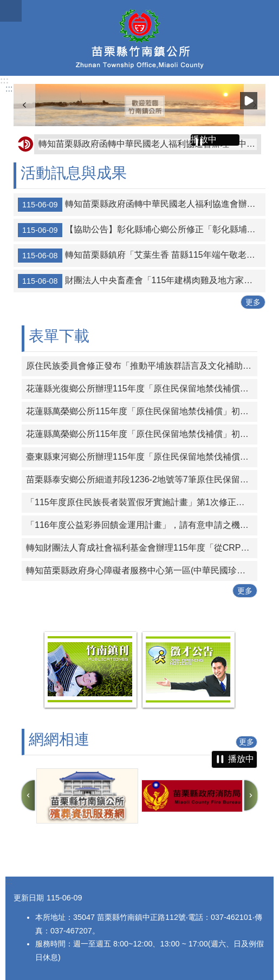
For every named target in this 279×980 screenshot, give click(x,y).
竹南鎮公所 (139, 38)
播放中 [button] (249, 101)
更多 (253, 302)
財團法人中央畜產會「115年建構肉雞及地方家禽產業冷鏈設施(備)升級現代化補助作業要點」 (142, 281)
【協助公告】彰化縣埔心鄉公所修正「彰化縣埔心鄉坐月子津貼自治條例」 (142, 230)
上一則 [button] (28, 795)
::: (4, 80)
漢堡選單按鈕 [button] (11, 11)
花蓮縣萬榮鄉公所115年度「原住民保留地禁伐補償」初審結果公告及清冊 (142, 434)
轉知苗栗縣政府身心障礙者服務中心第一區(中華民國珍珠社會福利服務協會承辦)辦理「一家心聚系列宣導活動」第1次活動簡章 (142, 570)
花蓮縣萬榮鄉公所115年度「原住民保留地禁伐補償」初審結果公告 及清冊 (142, 411)
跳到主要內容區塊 (6, 6)
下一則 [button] (251, 795)
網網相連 (59, 739)
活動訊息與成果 (74, 173)
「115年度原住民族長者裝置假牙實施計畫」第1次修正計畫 (140, 502)
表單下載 (59, 336)
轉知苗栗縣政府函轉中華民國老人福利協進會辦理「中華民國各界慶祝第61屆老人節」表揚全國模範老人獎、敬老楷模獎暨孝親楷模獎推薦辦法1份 (148, 144)
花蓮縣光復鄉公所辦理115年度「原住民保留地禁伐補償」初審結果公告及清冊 (142, 388)
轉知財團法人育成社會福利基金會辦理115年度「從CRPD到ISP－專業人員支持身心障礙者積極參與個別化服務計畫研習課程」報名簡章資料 (142, 548)
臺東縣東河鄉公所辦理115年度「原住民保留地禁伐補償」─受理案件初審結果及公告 (142, 457)
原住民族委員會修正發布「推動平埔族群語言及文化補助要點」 (142, 366)
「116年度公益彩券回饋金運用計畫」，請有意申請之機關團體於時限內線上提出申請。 (142, 525)
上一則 (24, 105)
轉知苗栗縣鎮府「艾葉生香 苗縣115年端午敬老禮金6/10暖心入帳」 (142, 256)
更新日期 (29, 898)
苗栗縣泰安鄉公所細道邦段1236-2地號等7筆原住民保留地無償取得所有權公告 (142, 479)
